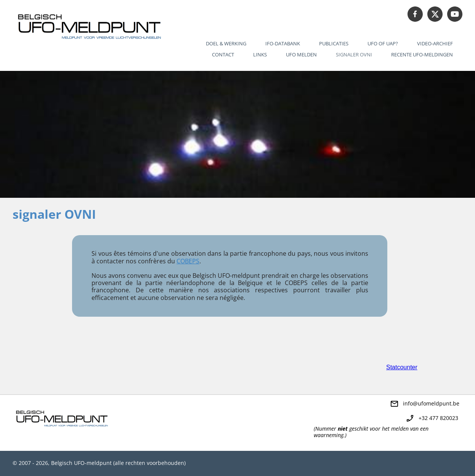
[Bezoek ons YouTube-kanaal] (455, 14)
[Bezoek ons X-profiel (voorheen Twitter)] (435, 14)
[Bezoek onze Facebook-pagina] (415, 14)
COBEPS (188, 261)
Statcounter (402, 367)
